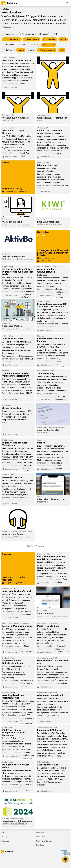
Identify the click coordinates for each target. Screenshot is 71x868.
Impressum (40, 833)
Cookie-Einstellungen (44, 841)
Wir (3, 833)
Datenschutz (41, 837)
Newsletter (40, 845)
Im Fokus (5, 837)
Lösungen (5, 841)
